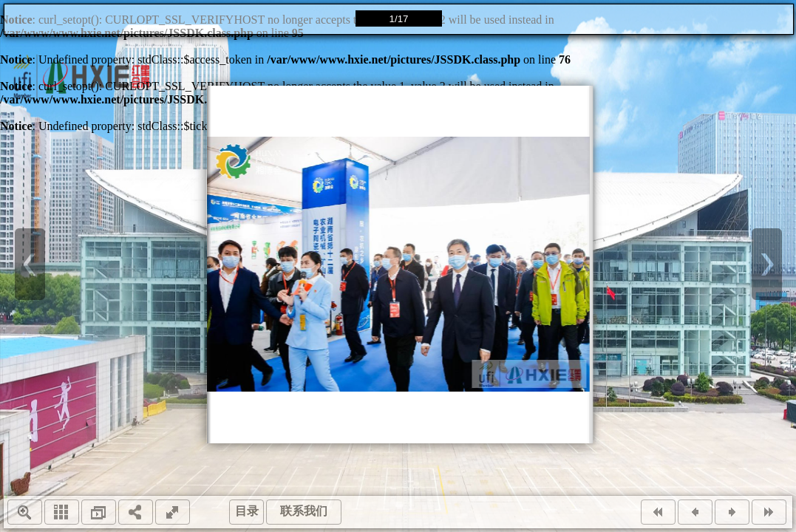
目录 (247, 511)
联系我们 (304, 511)
